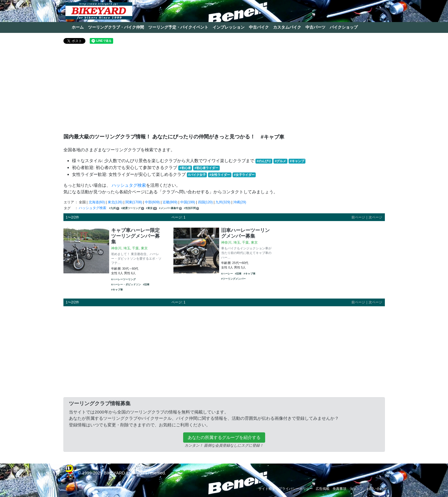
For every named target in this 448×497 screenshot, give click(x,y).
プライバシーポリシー (296, 489)
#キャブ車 (117, 290)
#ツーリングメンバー (233, 279)
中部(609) (152, 202)
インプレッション (229, 27)
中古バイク (259, 27)
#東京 (151, 208)
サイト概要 (267, 489)
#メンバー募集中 (171, 208)
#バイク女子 (197, 175)
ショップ (356, 489)
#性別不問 (192, 208)
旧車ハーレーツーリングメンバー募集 (245, 233)
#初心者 (185, 168)
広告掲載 (323, 489)
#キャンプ (297, 161)
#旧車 (146, 285)
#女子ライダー (244, 175)
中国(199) (188, 202)
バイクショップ (344, 27)
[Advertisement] (224, 91)
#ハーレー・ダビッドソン (126, 285)
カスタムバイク (287, 27)
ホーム (78, 27)
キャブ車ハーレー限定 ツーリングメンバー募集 (135, 236)
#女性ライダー (220, 175)
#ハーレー (227, 274)
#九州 (114, 208)
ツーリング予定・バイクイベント (178, 27)
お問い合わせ (377, 489)
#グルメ (280, 161)
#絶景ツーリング (133, 208)
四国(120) (205, 202)
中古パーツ (315, 27)
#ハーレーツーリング (123, 279)
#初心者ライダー (206, 168)
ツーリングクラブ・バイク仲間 (116, 27)
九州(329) (223, 202)
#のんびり (264, 161)
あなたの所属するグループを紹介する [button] (224, 437)
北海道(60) (97, 202)
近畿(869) (170, 202)
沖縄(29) (240, 202)
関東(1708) (134, 202)
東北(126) (115, 202)
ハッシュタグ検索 (129, 185)
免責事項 (339, 489)
